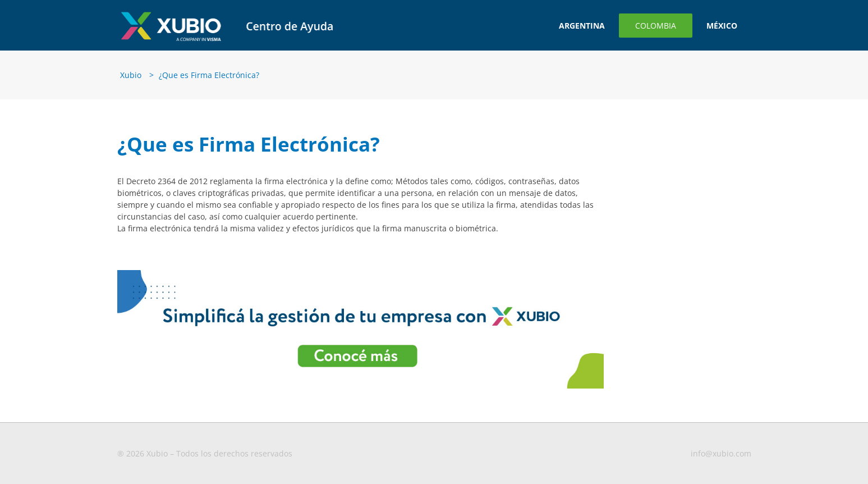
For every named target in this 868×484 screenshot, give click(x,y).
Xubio (131, 75)
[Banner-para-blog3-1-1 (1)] (361, 274)
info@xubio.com (721, 453)
